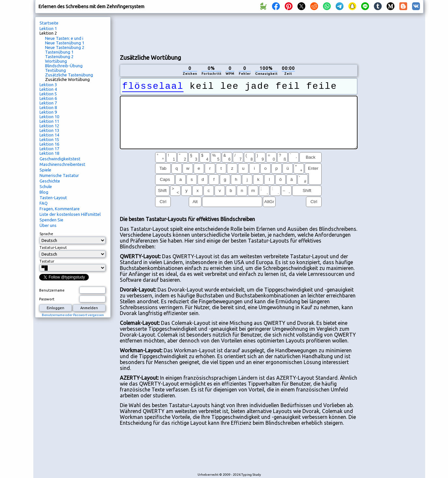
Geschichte (50, 181)
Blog (44, 192)
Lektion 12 (49, 126)
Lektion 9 (48, 112)
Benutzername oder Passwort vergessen (73, 315)
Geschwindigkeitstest (60, 159)
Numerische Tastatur (59, 175)
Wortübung (56, 61)
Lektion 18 (49, 153)
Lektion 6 (48, 98)
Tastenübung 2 (59, 56)
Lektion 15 (49, 139)
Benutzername (52, 290)
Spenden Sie (51, 220)
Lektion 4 (48, 89)
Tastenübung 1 (59, 52)
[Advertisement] (239, 33)
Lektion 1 (48, 28)
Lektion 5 (48, 94)
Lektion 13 (49, 130)
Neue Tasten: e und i (64, 38)
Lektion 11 (49, 121)
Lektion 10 (49, 117)
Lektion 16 (49, 144)
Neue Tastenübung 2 (65, 47)
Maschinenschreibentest (62, 164)
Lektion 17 (49, 149)
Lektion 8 (48, 107)
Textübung (56, 70)
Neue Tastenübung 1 (65, 43)
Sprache (46, 234)
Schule (46, 186)
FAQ (44, 203)
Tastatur (47, 261)
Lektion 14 (49, 135)
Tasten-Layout (53, 198)
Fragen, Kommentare (60, 209)
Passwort (47, 299)
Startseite (49, 23)
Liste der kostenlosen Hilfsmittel (70, 214)
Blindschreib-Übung (64, 66)
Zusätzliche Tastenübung (69, 75)
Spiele (45, 170)
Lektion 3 (48, 85)
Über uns (48, 225)
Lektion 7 (48, 103)
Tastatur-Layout (53, 247)
